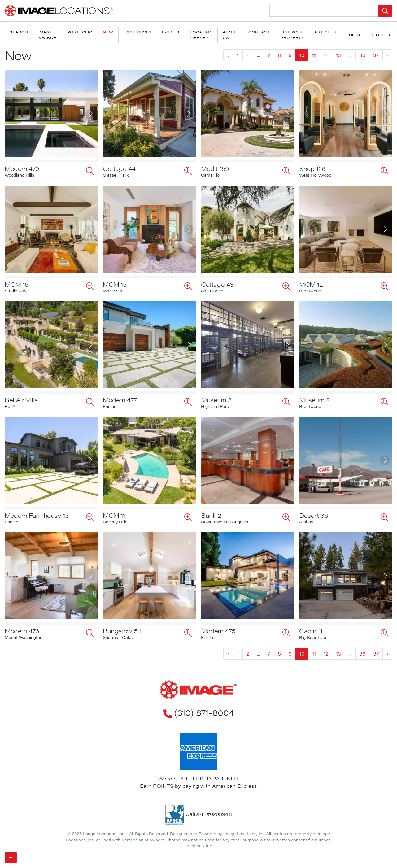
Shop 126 (312, 168)
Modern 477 (120, 400)
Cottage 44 (119, 168)
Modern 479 (22, 168)
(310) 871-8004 (198, 712)
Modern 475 (218, 631)
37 (376, 55)
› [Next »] (387, 55)
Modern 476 (22, 631)
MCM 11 (114, 515)
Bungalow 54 (122, 631)
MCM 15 (115, 284)
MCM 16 (17, 284)
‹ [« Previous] (228, 55)
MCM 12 (311, 284)
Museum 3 (216, 400)
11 (314, 55)
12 (326, 55)
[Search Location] (324, 11)
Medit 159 (215, 168)
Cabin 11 (311, 631)
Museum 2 (314, 400)
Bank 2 (211, 515)
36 (362, 55)
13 (338, 55)
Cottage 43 (217, 284)
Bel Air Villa (21, 400)
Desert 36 (313, 515)
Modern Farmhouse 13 (37, 515)
